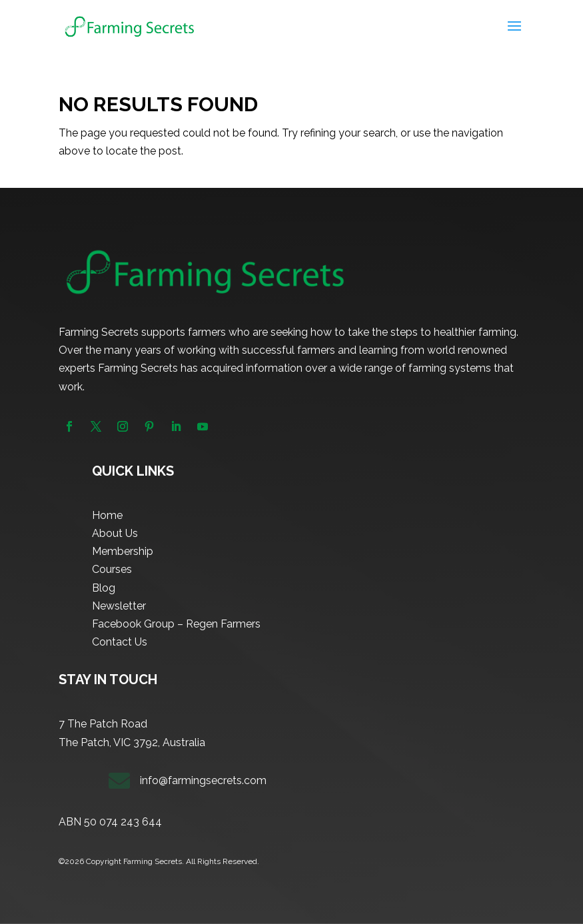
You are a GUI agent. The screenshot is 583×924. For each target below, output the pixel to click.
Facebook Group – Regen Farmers (176, 624)
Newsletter (119, 606)
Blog (104, 588)
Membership (123, 551)
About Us (115, 533)
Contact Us (120, 642)
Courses (112, 569)
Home (107, 515)
